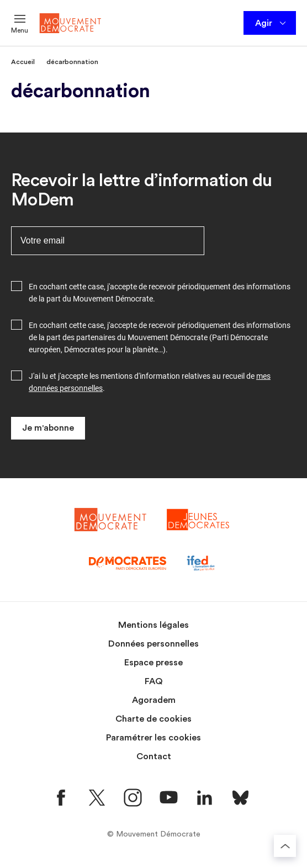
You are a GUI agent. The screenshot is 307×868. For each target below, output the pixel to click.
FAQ (154, 681)
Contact (154, 756)
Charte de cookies (153, 719)
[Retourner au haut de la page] (285, 846)
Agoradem (154, 700)
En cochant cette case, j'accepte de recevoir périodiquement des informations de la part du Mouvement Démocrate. (160, 293)
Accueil (23, 62)
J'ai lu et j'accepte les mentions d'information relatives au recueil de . (150, 382)
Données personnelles (153, 644)
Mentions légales (153, 625)
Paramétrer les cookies (153, 738)
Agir (271, 23)
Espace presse (153, 663)
